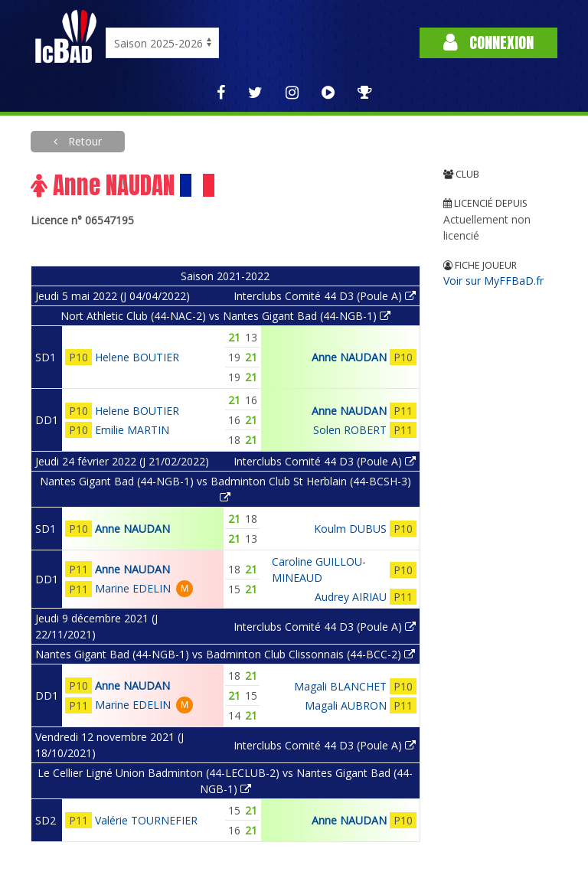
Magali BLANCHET (340, 686)
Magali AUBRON (346, 705)
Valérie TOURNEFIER (146, 820)
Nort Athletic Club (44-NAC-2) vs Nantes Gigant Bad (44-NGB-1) (225, 316)
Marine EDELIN (133, 588)
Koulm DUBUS (350, 529)
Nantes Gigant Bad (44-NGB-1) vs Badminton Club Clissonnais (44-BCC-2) (225, 654)
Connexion (488, 42)
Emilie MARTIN (132, 430)
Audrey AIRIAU (351, 597)
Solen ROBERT (350, 430)
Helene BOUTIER (137, 357)
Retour (83, 141)
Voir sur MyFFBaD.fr (493, 281)
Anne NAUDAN (349, 357)
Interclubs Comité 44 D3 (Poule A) (325, 296)
